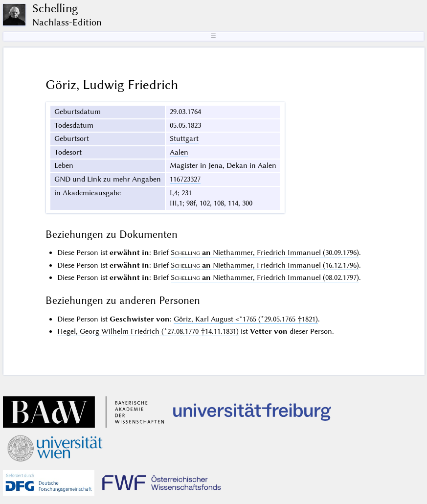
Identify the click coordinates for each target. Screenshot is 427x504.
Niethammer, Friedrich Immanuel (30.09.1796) (265, 252)
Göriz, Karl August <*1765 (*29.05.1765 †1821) (246, 319)
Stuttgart (184, 138)
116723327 (185, 179)
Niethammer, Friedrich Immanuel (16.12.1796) (265, 265)
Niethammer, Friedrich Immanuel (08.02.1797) (265, 277)
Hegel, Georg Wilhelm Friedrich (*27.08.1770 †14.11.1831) (148, 331)
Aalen (179, 152)
